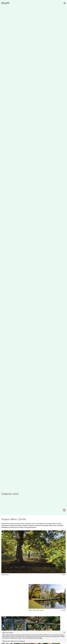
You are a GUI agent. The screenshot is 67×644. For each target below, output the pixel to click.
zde (41, 638)
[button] (64, 632)
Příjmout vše (6, 641)
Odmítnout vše (14, 641)
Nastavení (22, 641)
